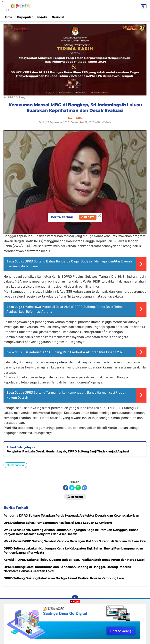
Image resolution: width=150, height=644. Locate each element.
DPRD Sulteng (15, 465)
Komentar (75, 496)
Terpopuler (25, 17)
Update (88, 217)
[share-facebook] (66, 488)
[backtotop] (75, 599)
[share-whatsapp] (78, 488)
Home (8, 17)
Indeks (42, 17)
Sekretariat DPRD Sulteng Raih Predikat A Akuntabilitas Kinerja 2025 (75, 352)
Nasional (58, 17)
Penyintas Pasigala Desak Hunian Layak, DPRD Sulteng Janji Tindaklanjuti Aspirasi (68, 451)
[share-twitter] (72, 488)
